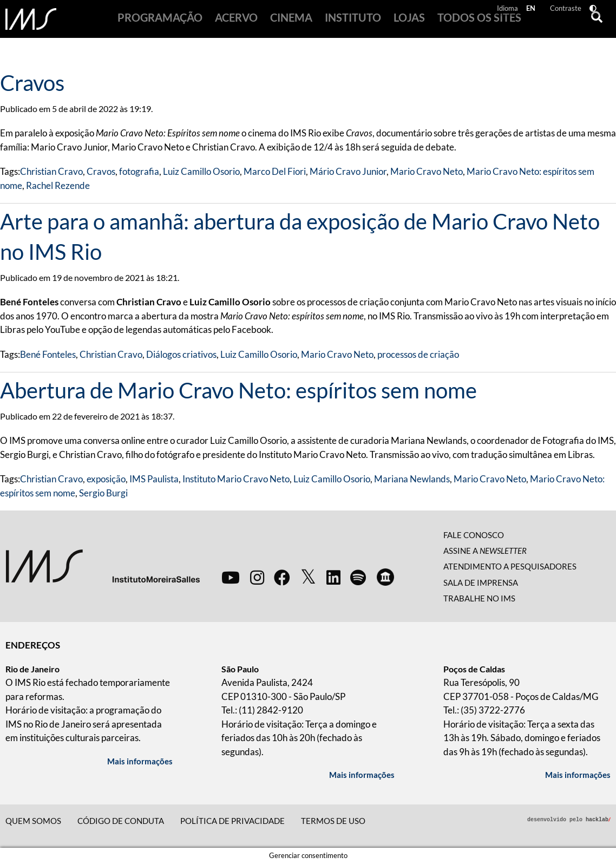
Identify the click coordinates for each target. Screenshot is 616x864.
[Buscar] (594, 19)
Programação (180, 23)
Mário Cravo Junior (348, 171)
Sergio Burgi (103, 493)
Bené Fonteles (48, 354)
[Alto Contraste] (595, 9)
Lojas (392, 23)
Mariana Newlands (412, 479)
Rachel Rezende (58, 185)
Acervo (247, 23)
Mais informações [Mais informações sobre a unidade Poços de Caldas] (578, 775)
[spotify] (358, 577)
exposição (106, 479)
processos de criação (418, 354)
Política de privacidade (232, 821)
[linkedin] (333, 577)
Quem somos (33, 821)
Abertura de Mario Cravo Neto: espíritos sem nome (238, 390)
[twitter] (308, 577)
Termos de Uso (333, 821)
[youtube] (231, 577)
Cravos (32, 83)
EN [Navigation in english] (533, 9)
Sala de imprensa (481, 582)
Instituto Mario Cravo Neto (236, 479)
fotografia (139, 171)
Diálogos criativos (181, 354)
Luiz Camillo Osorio (201, 171)
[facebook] (282, 577)
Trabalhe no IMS (479, 598)
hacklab (598, 819)
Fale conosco (474, 535)
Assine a (485, 551)
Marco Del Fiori (275, 171)
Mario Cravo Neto (427, 171)
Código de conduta (121, 821)
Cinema (293, 23)
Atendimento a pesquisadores (510, 566)
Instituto (345, 23)
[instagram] (257, 577)
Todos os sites (453, 23)
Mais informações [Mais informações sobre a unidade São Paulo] (362, 775)
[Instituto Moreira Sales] (103, 565)
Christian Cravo (51, 171)
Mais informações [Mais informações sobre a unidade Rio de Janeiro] (140, 761)
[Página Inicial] (31, 19)
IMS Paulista (154, 479)
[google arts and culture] (385, 577)
